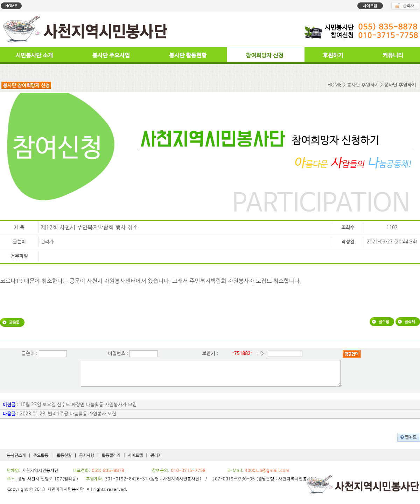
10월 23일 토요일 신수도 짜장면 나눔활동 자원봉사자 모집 (78, 410)
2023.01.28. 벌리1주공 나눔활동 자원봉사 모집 (68, 419)
